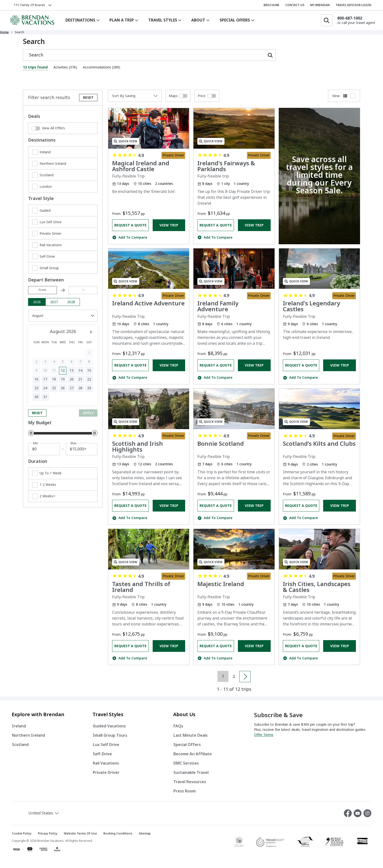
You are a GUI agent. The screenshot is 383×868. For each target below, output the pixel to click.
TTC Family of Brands (29, 5)
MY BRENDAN (320, 5)
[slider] (31, 437)
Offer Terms (264, 739)
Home (27, 34)
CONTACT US (295, 5)
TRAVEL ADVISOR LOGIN (353, 5)
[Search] (327, 20)
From (43, 294)
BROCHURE (271, 5)
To (83, 294)
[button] (38, 817)
